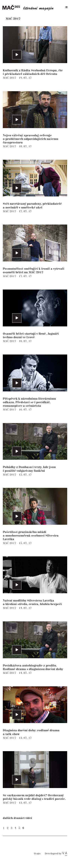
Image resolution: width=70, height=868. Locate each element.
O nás (37, 854)
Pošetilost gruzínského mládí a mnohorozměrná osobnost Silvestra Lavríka (31, 536)
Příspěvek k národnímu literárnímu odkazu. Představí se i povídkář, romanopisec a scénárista (29, 402)
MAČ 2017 (10, 78)
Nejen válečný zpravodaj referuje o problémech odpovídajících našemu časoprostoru (31, 139)
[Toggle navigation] (67, 7)
